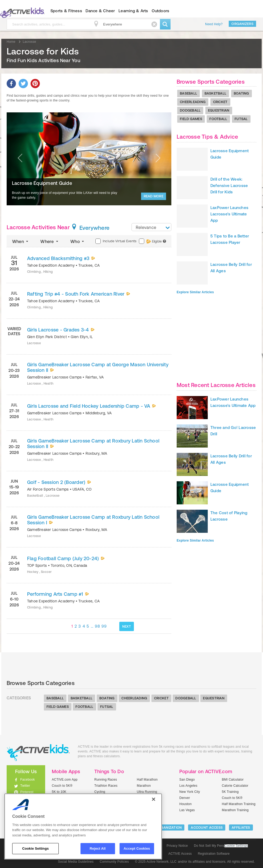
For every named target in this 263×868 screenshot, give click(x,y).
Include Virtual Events (116, 241)
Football (218, 119)
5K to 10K (59, 792)
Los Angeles (188, 786)
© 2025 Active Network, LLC (156, 862)
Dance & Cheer (100, 11)
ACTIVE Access (180, 854)
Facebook (27, 780)
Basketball (216, 93)
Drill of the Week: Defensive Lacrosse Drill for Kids (229, 186)
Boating (241, 93)
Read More (154, 196)
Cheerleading (193, 102)
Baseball (188, 93)
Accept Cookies (137, 848)
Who (78, 241)
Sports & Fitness (66, 11)
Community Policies (114, 862)
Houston (185, 804)
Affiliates (241, 827)
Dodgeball (190, 110)
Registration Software (214, 854)
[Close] (154, 799)
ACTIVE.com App (65, 780)
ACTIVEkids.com (38, 753)
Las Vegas (187, 810)
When (21, 241)
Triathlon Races (106, 786)
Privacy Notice (177, 846)
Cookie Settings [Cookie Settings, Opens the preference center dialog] (35, 848)
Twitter (25, 786)
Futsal (241, 119)
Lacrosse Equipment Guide (42, 183)
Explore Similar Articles (195, 292)
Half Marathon (147, 780)
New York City (190, 792)
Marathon (144, 786)
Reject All (98, 848)
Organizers (242, 24)
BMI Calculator (233, 780)
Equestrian (219, 110)
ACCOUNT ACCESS (207, 827)
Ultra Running (147, 792)
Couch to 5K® (62, 786)
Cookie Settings (236, 846)
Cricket (220, 102)
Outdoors (160, 11)
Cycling (100, 792)
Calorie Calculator (235, 786)
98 (97, 626)
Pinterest (27, 792)
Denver (185, 798)
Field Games (191, 119)
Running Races (106, 780)
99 (104, 626)
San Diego (187, 780)
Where (50, 241)
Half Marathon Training (239, 804)
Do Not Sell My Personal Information (221, 846)
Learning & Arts (133, 11)
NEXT (127, 626)
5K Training (230, 792)
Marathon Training (235, 810)
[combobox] (151, 227)
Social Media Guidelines (76, 862)
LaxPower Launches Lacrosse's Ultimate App (229, 214)
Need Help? (214, 24)
